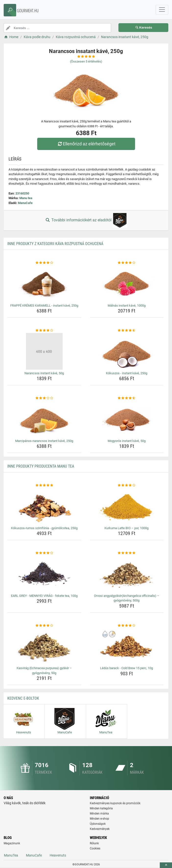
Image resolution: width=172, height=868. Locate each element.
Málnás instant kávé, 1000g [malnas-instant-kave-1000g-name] (127, 305)
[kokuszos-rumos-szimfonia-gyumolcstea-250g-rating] (44, 485)
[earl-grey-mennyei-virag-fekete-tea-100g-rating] (44, 553)
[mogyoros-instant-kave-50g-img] (127, 419)
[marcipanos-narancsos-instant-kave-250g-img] (44, 419)
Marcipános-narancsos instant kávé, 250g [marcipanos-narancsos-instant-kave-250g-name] (44, 441)
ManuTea (11, 855)
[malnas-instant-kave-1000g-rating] (127, 263)
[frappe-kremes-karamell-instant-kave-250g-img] (44, 284)
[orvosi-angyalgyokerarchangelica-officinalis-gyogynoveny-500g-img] (127, 574)
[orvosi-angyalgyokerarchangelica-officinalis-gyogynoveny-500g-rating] (127, 553)
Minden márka (99, 814)
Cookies (95, 848)
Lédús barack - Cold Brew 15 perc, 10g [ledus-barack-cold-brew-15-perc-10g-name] (126, 668)
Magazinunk (12, 843)
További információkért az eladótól (86, 220)
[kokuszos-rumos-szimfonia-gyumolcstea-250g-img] (44, 506)
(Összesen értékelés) (86, 61)
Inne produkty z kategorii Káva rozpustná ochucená (55, 244)
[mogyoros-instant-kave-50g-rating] (127, 398)
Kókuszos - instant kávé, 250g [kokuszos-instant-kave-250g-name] (127, 373)
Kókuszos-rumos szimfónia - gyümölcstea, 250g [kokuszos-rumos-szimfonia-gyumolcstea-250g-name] (44, 528)
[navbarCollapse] (162, 10)
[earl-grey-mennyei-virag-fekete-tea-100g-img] (44, 574)
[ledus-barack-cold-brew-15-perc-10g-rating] (127, 626)
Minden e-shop (99, 819)
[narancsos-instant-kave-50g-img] (44, 351)
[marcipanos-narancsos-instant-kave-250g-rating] (44, 398)
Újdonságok (98, 824)
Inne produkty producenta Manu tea (41, 466)
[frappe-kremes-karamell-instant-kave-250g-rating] (44, 263)
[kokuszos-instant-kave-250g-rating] (127, 331)
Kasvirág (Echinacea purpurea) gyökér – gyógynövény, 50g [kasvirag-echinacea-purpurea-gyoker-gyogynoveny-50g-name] (44, 670)
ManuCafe (25, 203)
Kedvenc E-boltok (23, 698)
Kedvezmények (100, 829)
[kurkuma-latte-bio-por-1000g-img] (127, 506)
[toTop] (166, 865)
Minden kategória (101, 808)
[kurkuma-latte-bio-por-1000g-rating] (127, 485)
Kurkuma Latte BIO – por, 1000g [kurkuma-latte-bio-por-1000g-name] (126, 528)
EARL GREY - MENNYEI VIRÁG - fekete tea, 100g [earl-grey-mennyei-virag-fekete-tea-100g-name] (44, 596)
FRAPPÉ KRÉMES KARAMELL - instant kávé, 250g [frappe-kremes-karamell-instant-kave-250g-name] (44, 305)
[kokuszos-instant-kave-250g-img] (127, 351)
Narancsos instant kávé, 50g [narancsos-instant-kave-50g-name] (44, 373)
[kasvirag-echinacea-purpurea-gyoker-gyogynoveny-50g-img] (44, 646)
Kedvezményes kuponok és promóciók (115, 803)
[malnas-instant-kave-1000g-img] (127, 284)
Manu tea (26, 198)
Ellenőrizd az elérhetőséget (86, 144)
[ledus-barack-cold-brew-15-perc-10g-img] (127, 646)
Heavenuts (58, 855)
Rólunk (94, 843)
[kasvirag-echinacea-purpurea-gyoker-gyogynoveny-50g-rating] (44, 626)
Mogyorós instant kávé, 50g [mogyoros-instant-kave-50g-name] (127, 441)
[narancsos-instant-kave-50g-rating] (44, 331)
